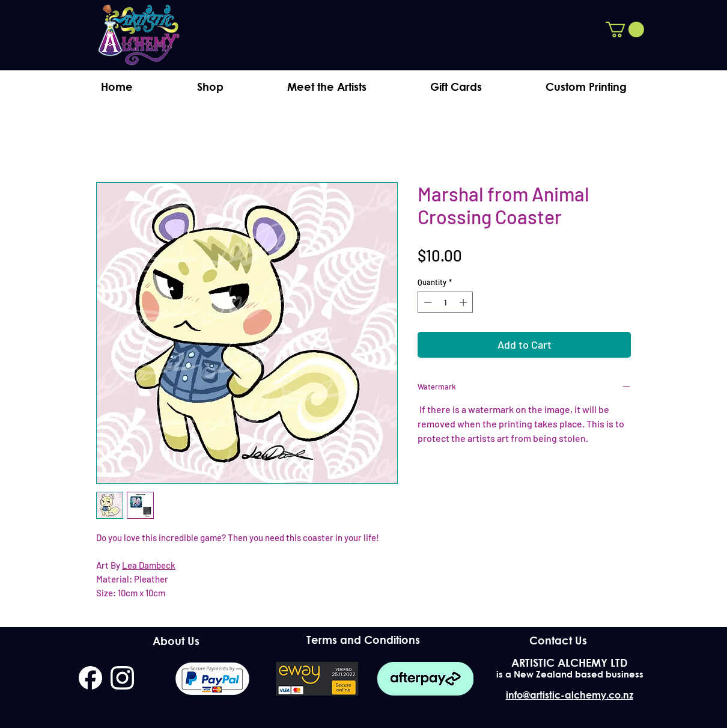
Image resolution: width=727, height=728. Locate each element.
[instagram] (122, 678)
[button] (625, 29)
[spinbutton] (446, 302)
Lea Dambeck (149, 565)
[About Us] (176, 641)
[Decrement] (427, 302)
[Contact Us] (558, 640)
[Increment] (464, 302)
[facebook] (90, 678)
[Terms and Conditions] (363, 640)
